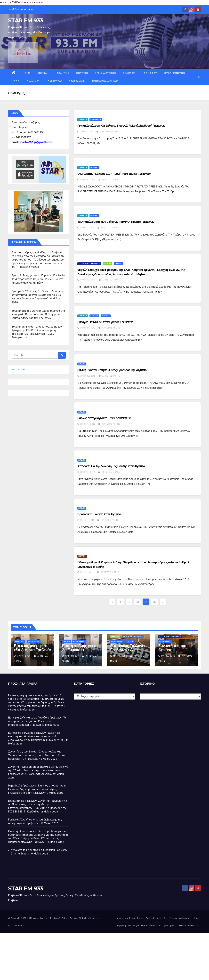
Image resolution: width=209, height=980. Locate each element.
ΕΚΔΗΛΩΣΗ (130, 73)
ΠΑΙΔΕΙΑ (66, 641)
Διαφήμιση (34, 81)
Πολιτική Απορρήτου (151, 925)
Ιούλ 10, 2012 (88, 180)
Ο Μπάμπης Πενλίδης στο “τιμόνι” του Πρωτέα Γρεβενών (114, 174)
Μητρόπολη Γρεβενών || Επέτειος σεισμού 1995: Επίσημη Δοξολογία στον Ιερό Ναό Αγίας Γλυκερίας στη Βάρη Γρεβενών (37, 789)
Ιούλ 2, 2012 (87, 228)
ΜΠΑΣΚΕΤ (94, 168)
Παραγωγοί (55, 81)
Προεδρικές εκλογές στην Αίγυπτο (99, 514)
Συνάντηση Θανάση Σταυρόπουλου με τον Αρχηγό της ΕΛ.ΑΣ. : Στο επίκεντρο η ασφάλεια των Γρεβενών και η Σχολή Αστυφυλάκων (38, 770)
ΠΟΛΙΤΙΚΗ (82, 73)
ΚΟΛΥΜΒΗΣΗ (96, 120)
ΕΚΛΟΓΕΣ (119, 264)
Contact (150, 73)
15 (154, 602)
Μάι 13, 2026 (24, 656)
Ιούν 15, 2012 (88, 472)
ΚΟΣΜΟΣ (82, 364)
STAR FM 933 (25, 20)
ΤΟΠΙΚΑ (44, 73)
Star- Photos (175, 73)
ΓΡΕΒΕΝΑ (107, 264)
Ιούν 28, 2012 (88, 280)
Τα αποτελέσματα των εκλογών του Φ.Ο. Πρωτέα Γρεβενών (116, 222)
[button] (200, 77)
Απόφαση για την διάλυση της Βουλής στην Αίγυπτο (111, 466)
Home (27, 73)
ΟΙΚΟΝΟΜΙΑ (138, 637)
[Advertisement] (98, 955)
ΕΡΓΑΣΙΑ (126, 637)
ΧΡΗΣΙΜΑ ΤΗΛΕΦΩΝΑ (187, 925)
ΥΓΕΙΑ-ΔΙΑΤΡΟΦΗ (105, 73)
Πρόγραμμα (77, 81)
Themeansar (18, 925)
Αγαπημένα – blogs (105, 81)
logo (16, 81)
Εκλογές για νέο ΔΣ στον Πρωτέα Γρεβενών (105, 322)
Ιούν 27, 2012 (88, 328)
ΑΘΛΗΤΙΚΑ (63, 73)
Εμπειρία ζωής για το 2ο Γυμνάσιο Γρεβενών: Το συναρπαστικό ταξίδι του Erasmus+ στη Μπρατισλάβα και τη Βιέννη (39, 279)
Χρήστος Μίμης (107, 132)
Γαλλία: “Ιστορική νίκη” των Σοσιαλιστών (104, 418)
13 (137, 602)
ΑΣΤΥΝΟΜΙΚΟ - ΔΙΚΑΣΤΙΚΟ (89, 264)
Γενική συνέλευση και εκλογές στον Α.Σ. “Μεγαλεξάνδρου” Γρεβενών (121, 126)
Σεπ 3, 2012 (87, 132)
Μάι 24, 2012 (87, 520)
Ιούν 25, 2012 (88, 376)
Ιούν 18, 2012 (88, 424)
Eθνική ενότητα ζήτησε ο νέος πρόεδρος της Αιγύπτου (113, 370)
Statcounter (19, 369)
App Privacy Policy (134, 918)
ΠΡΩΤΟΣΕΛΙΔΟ (33, 641)
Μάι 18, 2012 (87, 572)
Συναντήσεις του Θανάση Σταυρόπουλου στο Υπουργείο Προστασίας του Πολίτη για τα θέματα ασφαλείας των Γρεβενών (38, 314)
